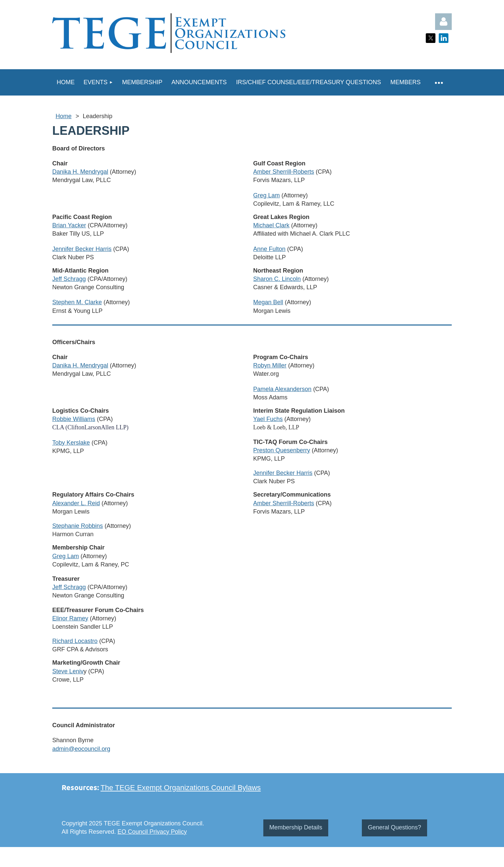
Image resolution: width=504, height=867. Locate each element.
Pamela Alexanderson (282, 389)
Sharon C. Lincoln (277, 279)
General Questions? (394, 827)
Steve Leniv (68, 671)
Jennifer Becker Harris (82, 249)
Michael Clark (271, 225)
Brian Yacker (69, 225)
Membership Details (296, 827)
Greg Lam (267, 195)
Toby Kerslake (71, 443)
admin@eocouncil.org (81, 749)
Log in (443, 22)
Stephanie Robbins (78, 526)
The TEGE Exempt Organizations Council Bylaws (181, 788)
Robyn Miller (270, 365)
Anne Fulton (269, 249)
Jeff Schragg (69, 279)
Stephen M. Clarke (77, 302)
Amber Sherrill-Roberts (284, 172)
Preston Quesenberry (282, 450)
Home (64, 116)
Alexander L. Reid (76, 503)
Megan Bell (268, 302)
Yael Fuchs (268, 419)
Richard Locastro (75, 641)
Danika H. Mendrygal (80, 172)
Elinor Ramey (70, 618)
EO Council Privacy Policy (152, 832)
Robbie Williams (74, 419)
